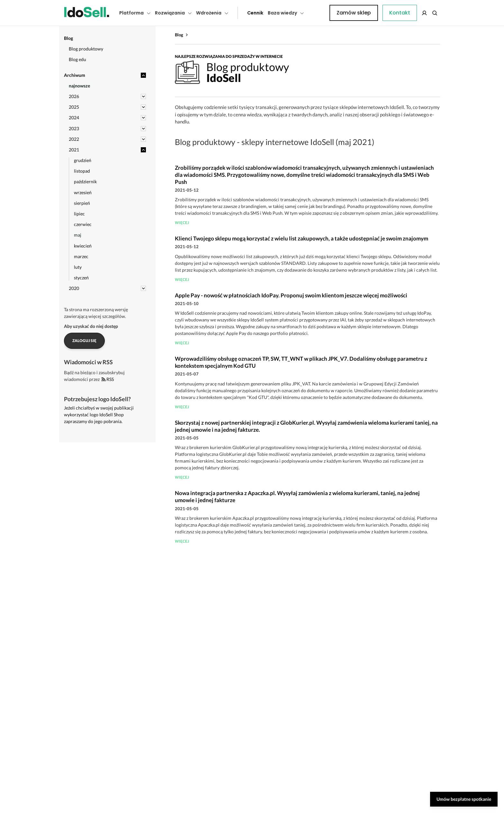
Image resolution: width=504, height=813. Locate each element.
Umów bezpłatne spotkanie (464, 799)
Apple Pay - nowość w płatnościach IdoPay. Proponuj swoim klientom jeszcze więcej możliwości (291, 295)
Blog (179, 35)
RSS (108, 379)
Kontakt (318, 13)
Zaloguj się (84, 341)
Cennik (241, 13)
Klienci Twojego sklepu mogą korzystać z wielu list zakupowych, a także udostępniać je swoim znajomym (301, 238)
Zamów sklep (414, 13)
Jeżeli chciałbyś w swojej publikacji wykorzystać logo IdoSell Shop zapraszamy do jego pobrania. (99, 415)
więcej (182, 223)
